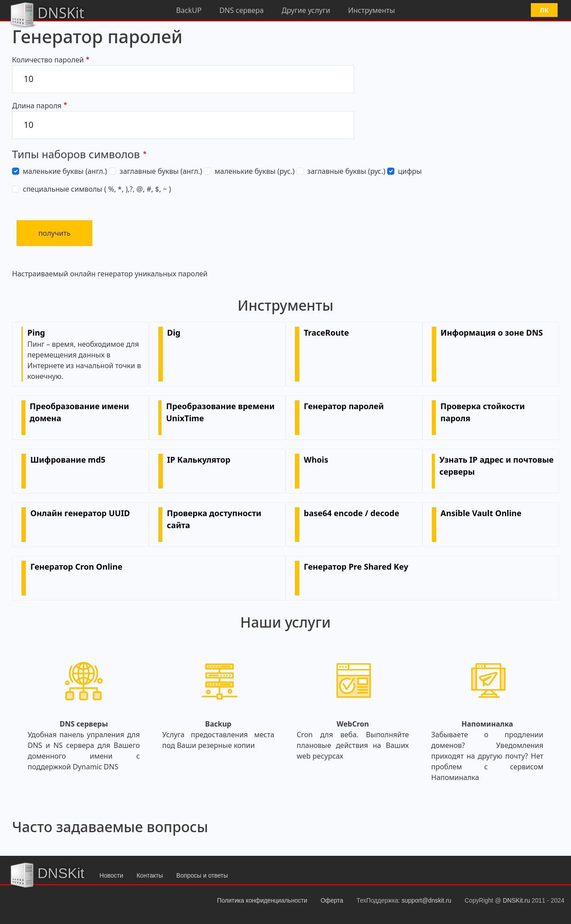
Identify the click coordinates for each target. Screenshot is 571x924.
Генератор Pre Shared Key (356, 567)
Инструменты (371, 10)
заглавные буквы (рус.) (346, 171)
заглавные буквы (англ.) (161, 171)
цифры (410, 171)
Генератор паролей (344, 406)
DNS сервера (242, 10)
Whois (316, 460)
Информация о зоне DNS (492, 333)
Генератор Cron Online (76, 567)
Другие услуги (306, 10)
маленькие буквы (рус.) (254, 171)
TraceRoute (326, 333)
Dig (174, 333)
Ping (36, 333)
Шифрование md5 (68, 460)
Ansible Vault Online (481, 513)
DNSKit (47, 14)
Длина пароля (37, 106)
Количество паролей (48, 60)
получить (54, 233)
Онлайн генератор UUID (80, 513)
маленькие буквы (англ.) (65, 171)
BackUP (189, 10)
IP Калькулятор (199, 460)
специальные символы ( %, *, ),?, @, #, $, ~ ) (97, 189)
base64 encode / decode (352, 513)
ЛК (544, 10)
